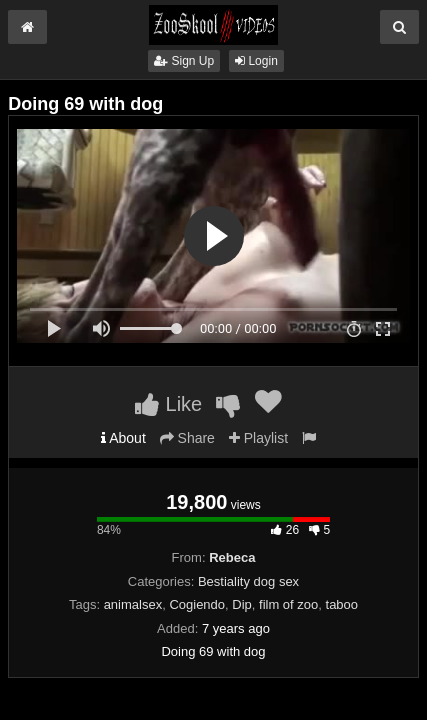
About (123, 438)
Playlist (258, 438)
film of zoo (288, 604)
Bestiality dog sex (248, 581)
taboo (342, 604)
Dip (242, 604)
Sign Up (184, 61)
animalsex (133, 604)
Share (187, 438)
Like (168, 404)
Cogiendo (197, 604)
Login (256, 61)
